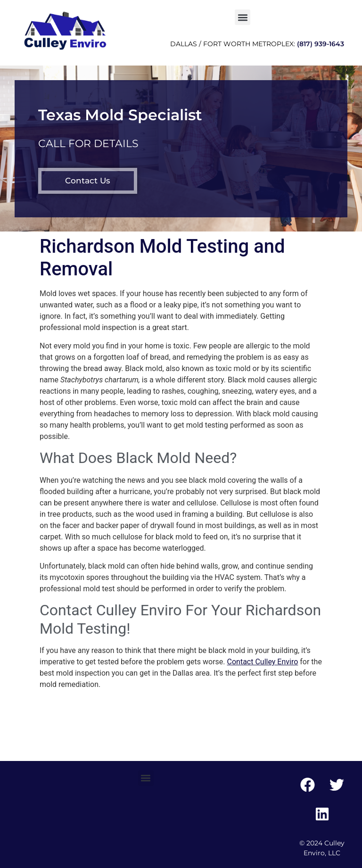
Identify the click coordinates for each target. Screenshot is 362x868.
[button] (243, 17)
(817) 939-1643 (321, 44)
